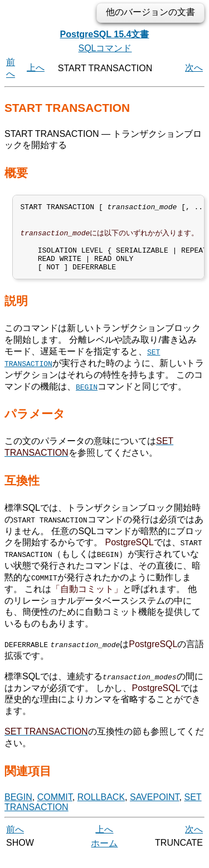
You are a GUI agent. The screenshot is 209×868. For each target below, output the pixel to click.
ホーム (104, 855)
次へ (194, 68)
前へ (15, 842)
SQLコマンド (105, 48)
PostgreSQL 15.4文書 (105, 34)
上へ (36, 68)
